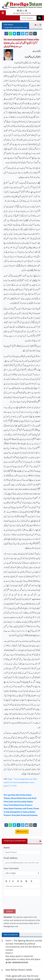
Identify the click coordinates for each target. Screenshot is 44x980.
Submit (10, 900)
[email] (31, 33)
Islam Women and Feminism (27, 815)
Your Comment (11, 868)
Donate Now (22, 832)
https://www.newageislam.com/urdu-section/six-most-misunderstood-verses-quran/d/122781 (21, 782)
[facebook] (6, 33)
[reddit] (27, 33)
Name (7, 848)
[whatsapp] (10, 33)
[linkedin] (19, 33)
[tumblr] (35, 33)
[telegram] (23, 33)
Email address (11, 858)
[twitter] (14, 33)
